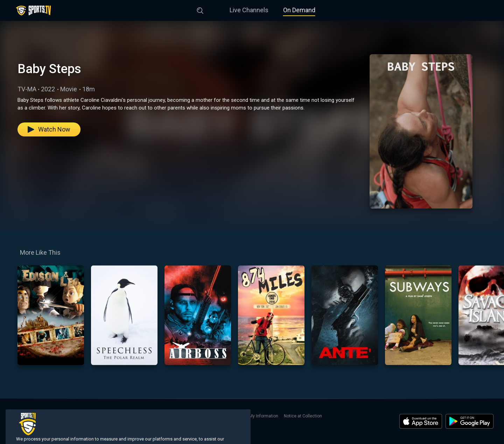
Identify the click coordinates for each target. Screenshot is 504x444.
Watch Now (49, 129)
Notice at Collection (303, 416)
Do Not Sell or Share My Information (244, 416)
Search (96, 416)
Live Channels (249, 10)
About (114, 416)
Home (16, 416)
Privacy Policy (191, 416)
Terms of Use (159, 416)
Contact (133, 416)
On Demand (299, 10)
